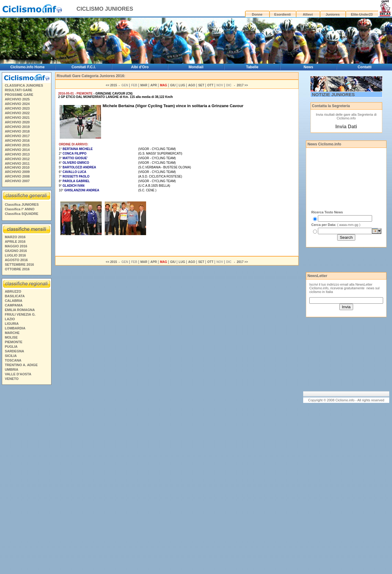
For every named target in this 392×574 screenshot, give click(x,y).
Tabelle (252, 67)
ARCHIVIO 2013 (17, 154)
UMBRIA (12, 370)
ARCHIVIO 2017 (17, 136)
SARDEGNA (15, 351)
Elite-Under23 (362, 14)
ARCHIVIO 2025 (17, 99)
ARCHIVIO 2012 (17, 159)
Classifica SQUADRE (22, 214)
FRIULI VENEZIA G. (20, 314)
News (308, 67)
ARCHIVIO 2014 (17, 150)
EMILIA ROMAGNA (20, 310)
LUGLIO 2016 (15, 255)
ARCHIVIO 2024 (17, 104)
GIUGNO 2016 (16, 251)
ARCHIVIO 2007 (17, 181)
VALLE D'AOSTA (18, 374)
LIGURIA (12, 324)
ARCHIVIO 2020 (17, 122)
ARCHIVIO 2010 (17, 167)
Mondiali (196, 67)
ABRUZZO (13, 291)
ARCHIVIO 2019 (17, 127)
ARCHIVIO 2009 (17, 172)
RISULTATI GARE (19, 90)
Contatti (365, 67)
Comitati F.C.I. (83, 67)
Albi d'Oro (140, 67)
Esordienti (283, 14)
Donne (257, 14)
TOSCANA (13, 360)
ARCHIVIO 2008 (17, 176)
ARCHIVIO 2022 (17, 113)
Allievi (308, 14)
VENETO (12, 379)
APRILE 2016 (15, 242)
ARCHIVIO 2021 (17, 118)
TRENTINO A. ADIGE (21, 365)
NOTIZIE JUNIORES (334, 94)
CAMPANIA (14, 305)
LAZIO (10, 319)
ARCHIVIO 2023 (17, 108)
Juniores (333, 14)
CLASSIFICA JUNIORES (24, 85)
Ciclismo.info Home (28, 67)
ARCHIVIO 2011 (17, 163)
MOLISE (11, 337)
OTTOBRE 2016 (17, 269)
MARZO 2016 (15, 237)
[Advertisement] (26, 480)
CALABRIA (14, 301)
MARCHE (12, 333)
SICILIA (11, 356)
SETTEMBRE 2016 (19, 264)
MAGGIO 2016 (16, 246)
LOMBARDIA (15, 328)
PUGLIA (11, 347)
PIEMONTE (14, 342)
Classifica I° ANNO (20, 209)
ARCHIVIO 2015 (17, 145)
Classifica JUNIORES (22, 204)
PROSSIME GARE (19, 95)
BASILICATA (15, 296)
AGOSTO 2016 (16, 260)
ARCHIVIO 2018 (17, 131)
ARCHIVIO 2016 (17, 141)
